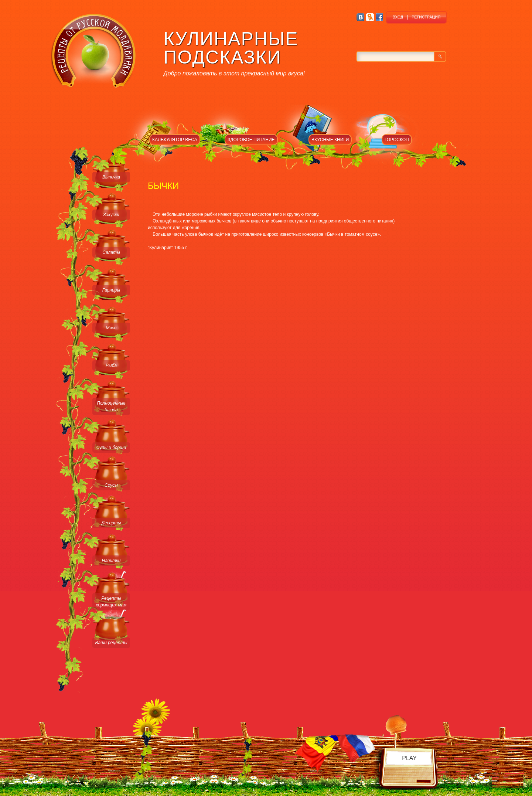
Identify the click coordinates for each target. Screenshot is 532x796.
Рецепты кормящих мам (111, 602)
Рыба (111, 365)
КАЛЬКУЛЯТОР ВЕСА (175, 140)
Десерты (111, 523)
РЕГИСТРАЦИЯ (426, 17)
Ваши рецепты (111, 643)
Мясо (111, 328)
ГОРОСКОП (397, 140)
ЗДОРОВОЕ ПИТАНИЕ (251, 140)
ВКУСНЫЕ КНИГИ (330, 140)
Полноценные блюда (111, 406)
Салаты (111, 252)
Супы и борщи (111, 448)
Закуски (111, 215)
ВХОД (398, 17)
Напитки (111, 561)
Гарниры (111, 290)
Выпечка (111, 177)
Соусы (111, 485)
